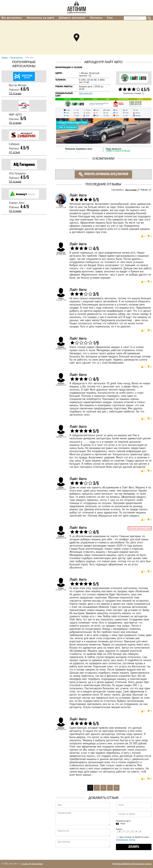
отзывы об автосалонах (32, 864)
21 (143, 93)
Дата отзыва (131, 190)
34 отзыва (15, 123)
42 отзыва (15, 211)
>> (117, 788)
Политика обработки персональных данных (132, 864)
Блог (110, 18)
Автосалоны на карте (40, 18)
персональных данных (126, 840)
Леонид (61, 536)
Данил (61, 298)
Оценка (119, 829)
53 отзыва (15, 182)
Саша (61, 435)
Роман (61, 588)
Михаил (61, 383)
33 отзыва (15, 94)
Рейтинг (144, 190)
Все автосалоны (12, 18)
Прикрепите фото (123, 821)
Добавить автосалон (72, 18)
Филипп (61, 347)
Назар (61, 487)
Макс (61, 206)
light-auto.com (86, 93)
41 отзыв (14, 152)
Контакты (96, 18)
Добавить (134, 847)
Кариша (61, 728)
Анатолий (61, 253)
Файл (123, 824)
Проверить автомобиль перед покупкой (103, 174)
